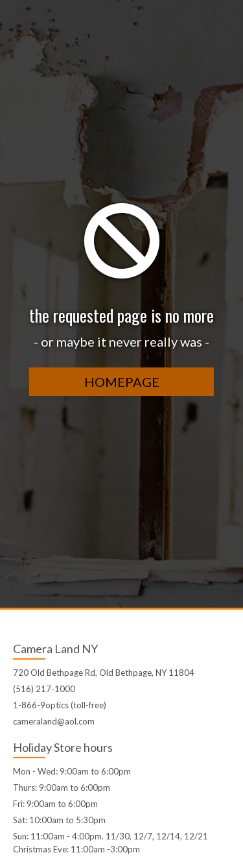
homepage (122, 382)
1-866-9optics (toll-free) (60, 705)
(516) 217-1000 (44, 689)
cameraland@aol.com (54, 721)
